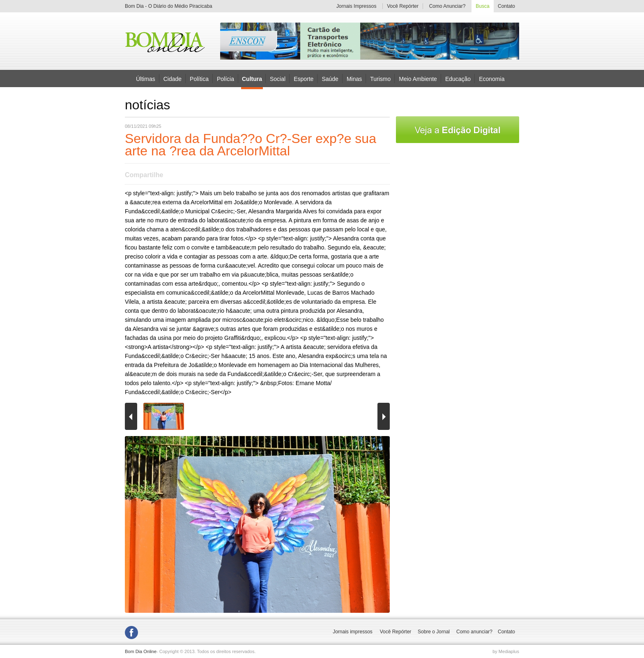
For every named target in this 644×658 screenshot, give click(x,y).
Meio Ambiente (418, 78)
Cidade (172, 78)
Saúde (330, 78)
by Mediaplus (506, 651)
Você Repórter (403, 6)
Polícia (225, 78)
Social (278, 78)
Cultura (252, 79)
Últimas (146, 78)
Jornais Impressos (356, 6)
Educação (458, 78)
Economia (492, 78)
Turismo (380, 78)
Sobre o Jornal (434, 632)
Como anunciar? (474, 632)
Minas (354, 78)
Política (199, 78)
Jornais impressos (353, 632)
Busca (482, 6)
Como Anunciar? (447, 6)
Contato (506, 6)
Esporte (304, 78)
